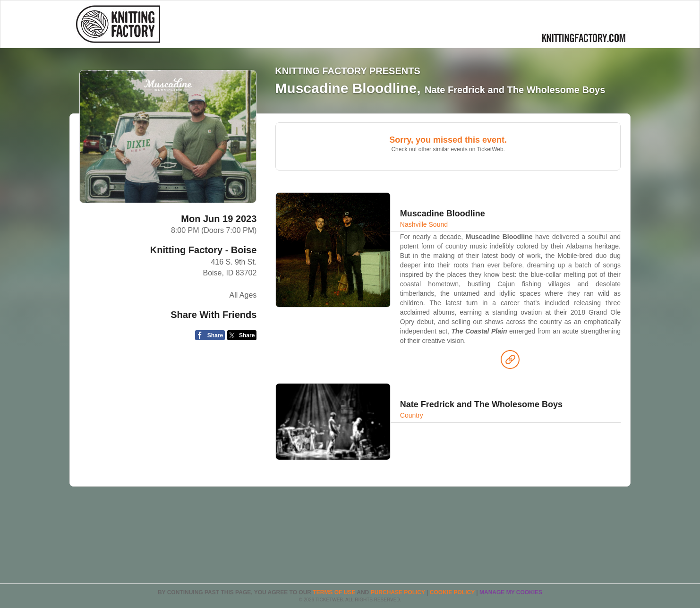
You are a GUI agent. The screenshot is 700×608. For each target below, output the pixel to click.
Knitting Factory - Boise (204, 250)
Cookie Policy (453, 592)
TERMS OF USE (335, 592)
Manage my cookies (511, 592)
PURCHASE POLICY (399, 592)
